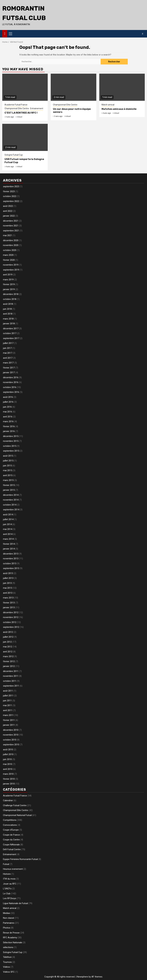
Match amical (108, 105)
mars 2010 (8, 774)
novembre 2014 (11, 500)
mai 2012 (8, 647)
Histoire (7, 874)
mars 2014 (8, 539)
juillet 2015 (8, 461)
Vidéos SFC (9, 972)
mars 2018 (8, 319)
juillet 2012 (8, 637)
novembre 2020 (11, 245)
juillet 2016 (8, 402)
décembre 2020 (11, 240)
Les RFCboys (10, 898)
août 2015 (8, 456)
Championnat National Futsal (17, 815)
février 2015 (9, 485)
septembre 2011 (11, 686)
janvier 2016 (9, 431)
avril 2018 (8, 314)
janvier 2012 (9, 666)
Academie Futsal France (16, 105)
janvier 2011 (9, 725)
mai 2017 (8, 353)
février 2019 (9, 284)
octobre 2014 (10, 505)
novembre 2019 (11, 265)
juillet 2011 (8, 696)
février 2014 (9, 544)
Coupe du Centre (11, 840)
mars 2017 (8, 363)
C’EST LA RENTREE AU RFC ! (21, 113)
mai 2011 (8, 705)
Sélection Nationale (13, 942)
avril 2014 (8, 534)
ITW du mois (9, 879)
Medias (7, 913)
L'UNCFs (7, 889)
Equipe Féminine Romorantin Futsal (20, 859)
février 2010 (9, 779)
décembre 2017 (11, 329)
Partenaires (9, 923)
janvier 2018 (9, 324)
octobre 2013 (10, 564)
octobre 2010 (10, 740)
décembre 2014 (11, 495)
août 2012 (8, 632)
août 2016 (8, 397)
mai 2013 (8, 588)
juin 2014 (7, 524)
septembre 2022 (11, 201)
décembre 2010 (11, 730)
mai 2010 (8, 764)
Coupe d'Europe (11, 830)
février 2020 (9, 260)
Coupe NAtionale (11, 845)
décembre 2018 (11, 294)
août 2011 (8, 691)
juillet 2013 (8, 578)
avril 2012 (8, 652)
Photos (7, 928)
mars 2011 (8, 715)
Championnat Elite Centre (17, 108)
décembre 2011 (11, 671)
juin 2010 (7, 759)
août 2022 (8, 206)
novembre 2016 (11, 382)
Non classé (9, 918)
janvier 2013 (9, 607)
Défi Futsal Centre (12, 849)
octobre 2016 (10, 387)
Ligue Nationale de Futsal (15, 903)
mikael (19, 117)
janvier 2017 (9, 373)
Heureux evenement (13, 869)
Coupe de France (11, 835)
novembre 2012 (11, 617)
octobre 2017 (10, 333)
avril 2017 (8, 358)
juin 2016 (7, 407)
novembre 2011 (11, 676)
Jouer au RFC (10, 884)
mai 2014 (8, 529)
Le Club (7, 894)
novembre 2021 (11, 226)
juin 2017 (7, 348)
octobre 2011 (10, 681)
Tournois (7, 962)
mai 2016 (8, 412)
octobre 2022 (10, 196)
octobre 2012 (10, 622)
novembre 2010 (11, 735)
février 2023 (9, 191)
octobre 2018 (10, 299)
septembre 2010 (11, 745)
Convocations (10, 825)
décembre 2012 (11, 612)
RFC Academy (10, 938)
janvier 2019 (9, 289)
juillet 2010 (8, 754)
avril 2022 (8, 211)
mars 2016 (8, 421)
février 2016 (9, 426)
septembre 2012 (11, 627)
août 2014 (8, 515)
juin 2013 (7, 583)
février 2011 (9, 720)
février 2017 (9, 368)
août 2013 (8, 573)
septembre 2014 (11, 510)
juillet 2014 (8, 519)
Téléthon (7, 957)
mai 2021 (8, 235)
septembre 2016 (11, 392)
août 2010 (8, 750)
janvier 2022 (9, 216)
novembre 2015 (11, 441)
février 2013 (9, 603)
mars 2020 (8, 255)
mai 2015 (8, 470)
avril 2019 (8, 275)
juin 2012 (7, 642)
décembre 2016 (11, 377)
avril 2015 (8, 475)
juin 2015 (7, 466)
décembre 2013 (11, 554)
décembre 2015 (11, 436)
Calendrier (8, 800)
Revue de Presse (11, 933)
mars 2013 (8, 598)
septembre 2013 (11, 568)
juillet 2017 (8, 343)
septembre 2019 (11, 270)
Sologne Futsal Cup (14, 155)
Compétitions (10, 820)
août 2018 (8, 304)
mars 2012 (8, 656)
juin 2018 (7, 309)
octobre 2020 (10, 250)
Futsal (6, 864)
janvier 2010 (9, 784)
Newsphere (82, 977)
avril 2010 (8, 769)
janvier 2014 (9, 549)
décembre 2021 (11, 221)
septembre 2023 (11, 186)
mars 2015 (8, 480)
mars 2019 (8, 280)
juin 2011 (7, 701)
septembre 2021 (11, 231)
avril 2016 (8, 417)
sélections (8, 947)
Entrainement (37, 108)
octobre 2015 (10, 446)
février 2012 (9, 661)
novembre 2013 (11, 559)
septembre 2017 (11, 338)
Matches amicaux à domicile (119, 109)
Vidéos (6, 967)
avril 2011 (8, 710)
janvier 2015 (9, 490)
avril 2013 (8, 593)
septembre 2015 (11, 451)
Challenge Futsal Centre (15, 805)
